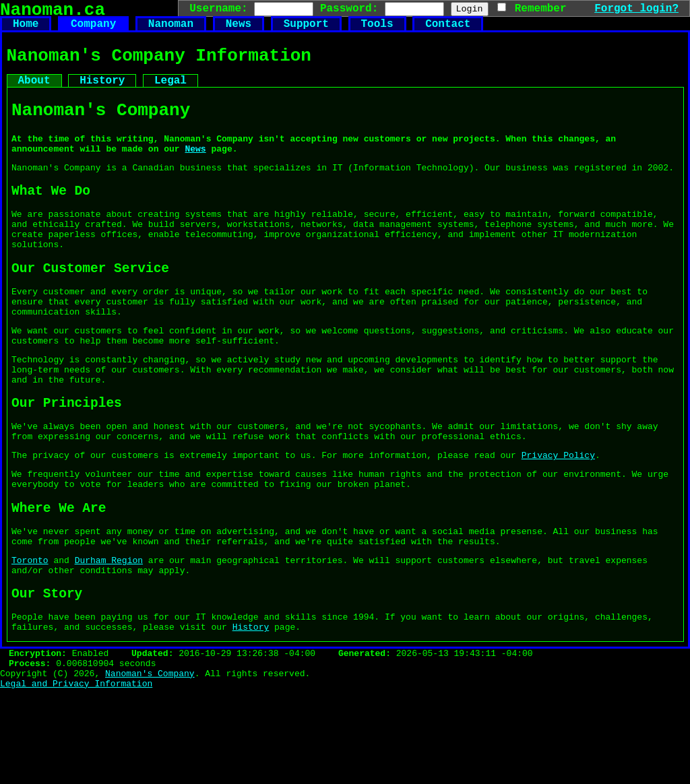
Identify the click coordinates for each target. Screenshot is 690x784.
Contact (448, 30)
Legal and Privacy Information (76, 778)
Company (93, 30)
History (102, 93)
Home (26, 30)
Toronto (30, 637)
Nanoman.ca (53, 12)
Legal (170, 93)
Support (306, 30)
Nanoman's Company (150, 766)
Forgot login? (636, 8)
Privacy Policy (558, 519)
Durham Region (109, 637)
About (34, 93)
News (239, 30)
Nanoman (171, 30)
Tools (377, 30)
